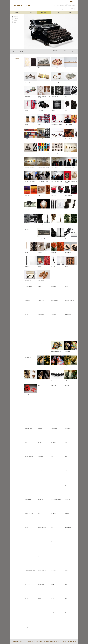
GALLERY (44, 13)
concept (16, 16)
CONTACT (71, 13)
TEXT (57, 13)
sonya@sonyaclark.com (53, 642)
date (15, 23)
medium (16, 20)
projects (16, 18)
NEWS (17, 13)
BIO (31, 13)
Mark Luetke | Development (35, 642)
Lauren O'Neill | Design (18, 642)
